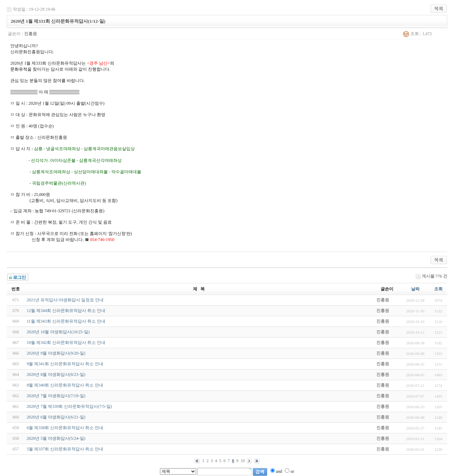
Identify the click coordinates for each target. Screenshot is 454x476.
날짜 (415, 289)
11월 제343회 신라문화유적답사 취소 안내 (66, 321)
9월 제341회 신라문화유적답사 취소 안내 (65, 364)
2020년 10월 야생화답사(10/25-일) (58, 332)
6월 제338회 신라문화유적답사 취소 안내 (65, 428)
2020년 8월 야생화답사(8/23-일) (56, 374)
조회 (438, 289)
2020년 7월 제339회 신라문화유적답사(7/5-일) (69, 406)
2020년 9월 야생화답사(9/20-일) (56, 353)
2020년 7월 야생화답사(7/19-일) (56, 396)
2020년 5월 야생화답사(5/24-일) (56, 438)
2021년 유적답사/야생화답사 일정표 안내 (65, 300)
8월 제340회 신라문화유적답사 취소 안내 (65, 385)
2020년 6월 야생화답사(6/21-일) (56, 417)
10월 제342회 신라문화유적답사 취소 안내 (66, 343)
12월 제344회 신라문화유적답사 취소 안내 (66, 311)
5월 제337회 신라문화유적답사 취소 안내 (65, 449)
